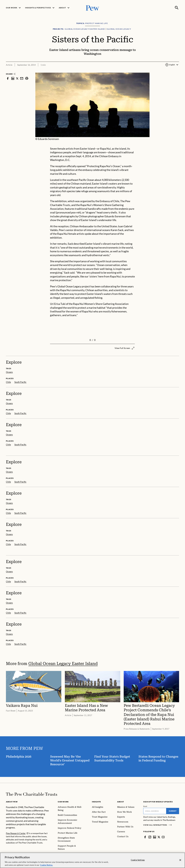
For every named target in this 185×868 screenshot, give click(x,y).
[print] (27, 78)
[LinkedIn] (155, 837)
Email (145, 806)
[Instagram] (150, 837)
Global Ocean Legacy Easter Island (63, 664)
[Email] (155, 811)
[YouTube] (163, 837)
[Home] (32, 794)
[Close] (180, 862)
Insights (96, 802)
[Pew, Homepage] (92, 8)
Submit (173, 811)
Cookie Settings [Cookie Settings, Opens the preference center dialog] (138, 861)
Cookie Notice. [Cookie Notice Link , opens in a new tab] (46, 867)
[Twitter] (159, 837)
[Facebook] (145, 837)
